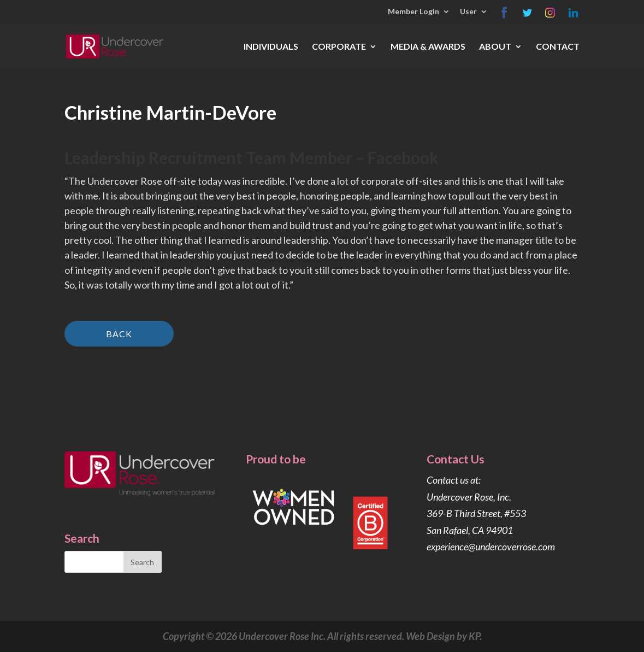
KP (474, 636)
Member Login (413, 12)
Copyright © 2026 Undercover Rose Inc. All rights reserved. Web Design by (316, 636)
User (468, 12)
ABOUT (495, 47)
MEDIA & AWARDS (428, 47)
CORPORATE (339, 47)
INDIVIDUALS (271, 47)
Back (119, 334)
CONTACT (558, 47)
